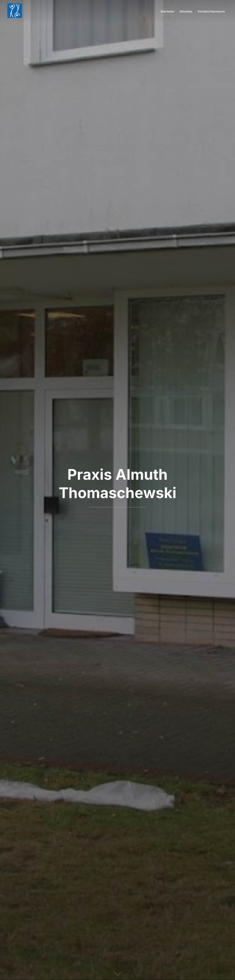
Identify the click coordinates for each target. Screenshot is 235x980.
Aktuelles (186, 11)
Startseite (167, 11)
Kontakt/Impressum (211, 11)
